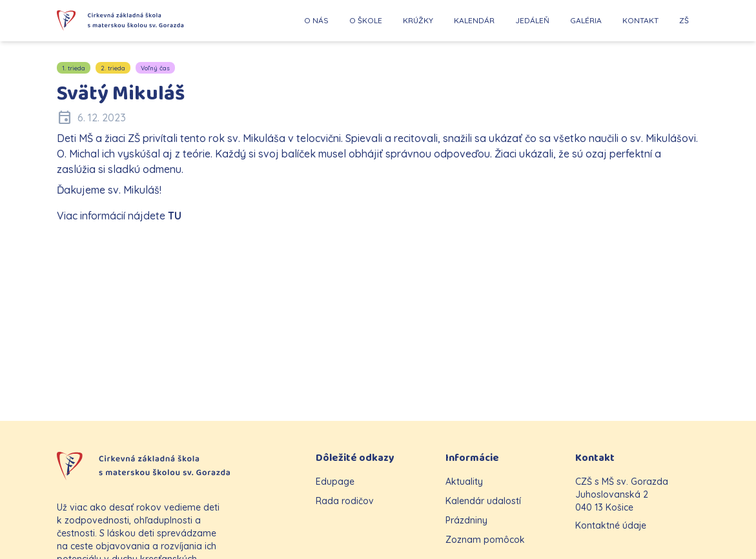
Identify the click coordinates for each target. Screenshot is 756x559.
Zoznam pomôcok (485, 540)
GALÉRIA (586, 20)
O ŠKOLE (366, 20)
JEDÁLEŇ (532, 20)
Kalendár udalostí (483, 501)
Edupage (335, 482)
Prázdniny (466, 520)
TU (175, 216)
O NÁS (316, 20)
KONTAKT (640, 20)
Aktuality (464, 482)
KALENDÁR (474, 20)
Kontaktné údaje (611, 525)
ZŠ (684, 20)
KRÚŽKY (418, 20)
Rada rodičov (345, 501)
